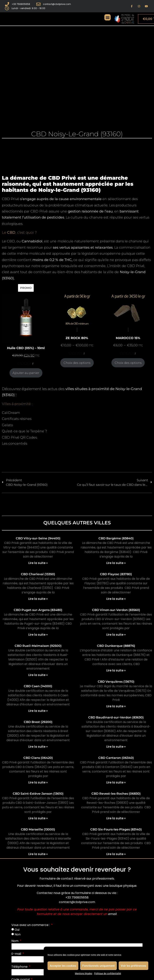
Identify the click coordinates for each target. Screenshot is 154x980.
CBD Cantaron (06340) (116, 758)
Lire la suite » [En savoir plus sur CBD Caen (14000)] (38, 711)
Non (18, 934)
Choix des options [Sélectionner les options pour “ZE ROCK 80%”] (77, 363)
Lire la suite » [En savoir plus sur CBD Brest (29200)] (38, 747)
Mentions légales (84, 974)
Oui (17, 930)
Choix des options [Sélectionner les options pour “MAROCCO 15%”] (128, 363)
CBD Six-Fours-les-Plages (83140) (116, 829)
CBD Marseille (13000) (38, 829)
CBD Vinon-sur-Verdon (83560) (116, 610)
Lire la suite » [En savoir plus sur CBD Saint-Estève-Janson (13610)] (38, 818)
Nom (15, 941)
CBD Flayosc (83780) (116, 574)
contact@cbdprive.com (77, 902)
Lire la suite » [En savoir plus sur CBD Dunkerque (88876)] (116, 670)
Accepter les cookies (63, 966)
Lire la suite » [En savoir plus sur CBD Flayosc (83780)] (116, 599)
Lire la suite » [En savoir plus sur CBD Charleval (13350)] (38, 599)
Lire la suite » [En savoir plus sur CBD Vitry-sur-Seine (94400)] (38, 563)
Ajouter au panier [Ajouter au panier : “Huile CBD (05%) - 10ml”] (26, 373)
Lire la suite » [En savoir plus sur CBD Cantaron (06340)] (116, 782)
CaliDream (11, 413)
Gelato (7, 425)
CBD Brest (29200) (38, 722)
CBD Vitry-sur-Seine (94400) (38, 538)
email (112, 914)
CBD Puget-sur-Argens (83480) (38, 610)
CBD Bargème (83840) (116, 538)
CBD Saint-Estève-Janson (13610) (38, 794)
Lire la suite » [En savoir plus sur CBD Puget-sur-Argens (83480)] (38, 635)
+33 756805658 (77, 897)
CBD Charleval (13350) (38, 574)
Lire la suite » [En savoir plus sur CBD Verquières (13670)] (116, 706)
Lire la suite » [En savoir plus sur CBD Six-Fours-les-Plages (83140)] (116, 854)
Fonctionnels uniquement (98, 966)
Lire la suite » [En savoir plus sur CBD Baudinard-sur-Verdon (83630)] (116, 747)
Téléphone (20, 967)
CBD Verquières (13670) (116, 682)
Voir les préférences (133, 966)
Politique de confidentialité (108, 974)
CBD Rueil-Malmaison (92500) (38, 646)
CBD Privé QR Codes (19, 437)
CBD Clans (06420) (38, 758)
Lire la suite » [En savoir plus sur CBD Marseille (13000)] (38, 854)
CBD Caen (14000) (38, 686)
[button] (108, 17)
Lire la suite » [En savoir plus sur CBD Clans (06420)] (38, 782)
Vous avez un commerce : (31, 925)
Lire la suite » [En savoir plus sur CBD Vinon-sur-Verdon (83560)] (116, 635)
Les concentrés (15, 443)
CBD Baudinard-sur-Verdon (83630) (116, 717)
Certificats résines (17, 419)
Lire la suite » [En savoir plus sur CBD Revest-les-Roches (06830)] (116, 818)
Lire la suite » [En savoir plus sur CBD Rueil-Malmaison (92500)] (38, 675)
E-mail (17, 954)
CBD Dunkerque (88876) (116, 646)
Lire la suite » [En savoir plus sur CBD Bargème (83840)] (116, 563)
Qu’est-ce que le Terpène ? (24, 431)
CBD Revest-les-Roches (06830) (116, 794)
